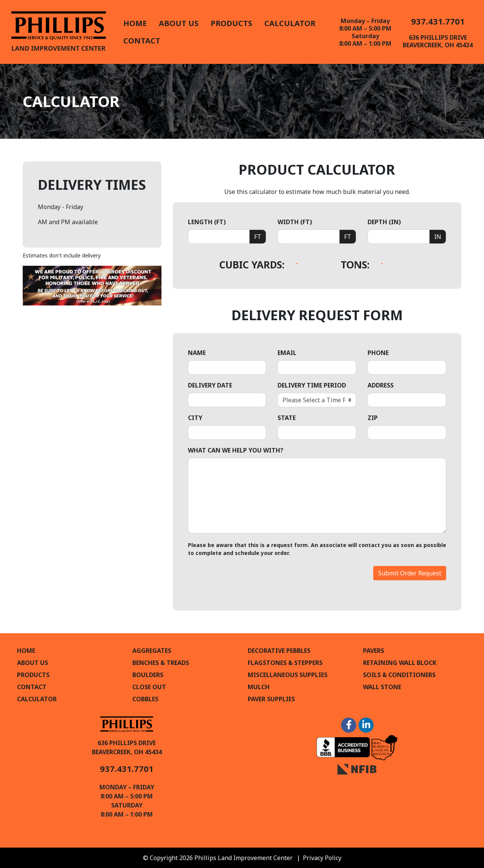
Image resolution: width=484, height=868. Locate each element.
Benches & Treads (161, 663)
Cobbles (145, 699)
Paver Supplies (271, 699)
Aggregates (152, 651)
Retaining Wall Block (400, 663)
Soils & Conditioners (399, 675)
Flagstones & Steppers (285, 663)
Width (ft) (295, 222)
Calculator (290, 23)
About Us (179, 23)
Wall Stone (382, 687)
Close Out (149, 687)
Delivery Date (210, 385)
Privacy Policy (322, 858)
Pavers (374, 651)
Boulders (148, 675)
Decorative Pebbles (279, 651)
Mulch (259, 687)
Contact (142, 41)
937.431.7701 (438, 21)
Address (381, 385)
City (195, 418)
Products (231, 23)
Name (197, 353)
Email (287, 353)
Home (135, 23)
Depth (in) (384, 222)
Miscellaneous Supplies (288, 675)
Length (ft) (207, 222)
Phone (378, 353)
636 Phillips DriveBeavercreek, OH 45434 (438, 41)
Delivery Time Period (312, 385)
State (287, 418)
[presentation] (245, 581)
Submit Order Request (410, 573)
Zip (373, 418)
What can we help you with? (236, 450)
